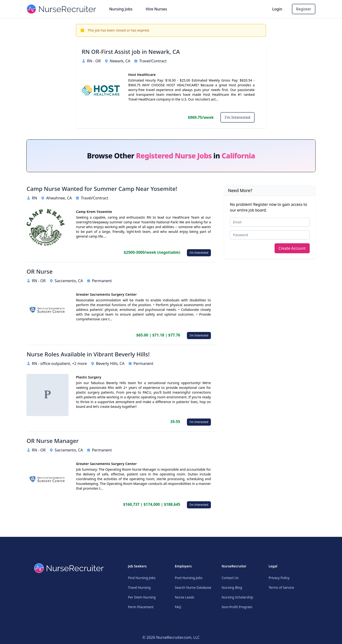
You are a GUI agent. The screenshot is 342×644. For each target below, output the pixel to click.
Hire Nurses (156, 9)
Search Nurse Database (193, 587)
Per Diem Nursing (142, 597)
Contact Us (230, 578)
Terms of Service (281, 587)
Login (277, 9)
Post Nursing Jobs (189, 578)
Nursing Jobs (121, 9)
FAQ (178, 607)
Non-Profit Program (237, 607)
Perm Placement (141, 607)
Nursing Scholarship (237, 597)
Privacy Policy (279, 578)
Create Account (292, 248)
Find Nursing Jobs (142, 578)
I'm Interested (237, 117)
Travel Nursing (139, 587)
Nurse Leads (185, 597)
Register (304, 9)
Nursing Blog (232, 587)
